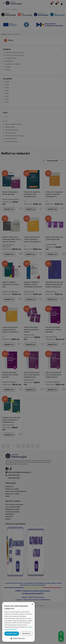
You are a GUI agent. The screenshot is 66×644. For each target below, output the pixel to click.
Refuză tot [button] (26, 634)
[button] (18, 638)
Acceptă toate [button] (12, 634)
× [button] (32, 604)
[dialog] (18, 622)
